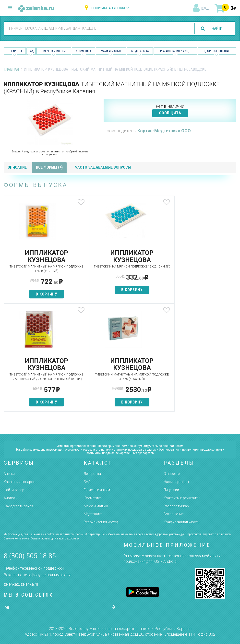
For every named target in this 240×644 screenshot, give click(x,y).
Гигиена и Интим (54, 51)
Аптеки (9, 474)
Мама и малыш (111, 51)
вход (205, 8)
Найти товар (14, 490)
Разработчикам (176, 506)
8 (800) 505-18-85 (30, 556)
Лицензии (171, 490)
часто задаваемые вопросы (103, 167)
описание (17, 167)
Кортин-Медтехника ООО (164, 131)
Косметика (83, 51)
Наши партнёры (176, 482)
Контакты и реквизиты (182, 498)
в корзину (42, 294)
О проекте (172, 474)
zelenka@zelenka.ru (21, 584)
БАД (31, 51)
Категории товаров (19, 482)
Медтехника (140, 51)
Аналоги (11, 498)
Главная (11, 69)
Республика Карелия (108, 8)
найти (216, 29)
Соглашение (174, 514)
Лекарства (15, 51)
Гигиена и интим (97, 490)
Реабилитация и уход (175, 51)
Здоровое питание (217, 51)
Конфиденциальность (182, 522)
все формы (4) (49, 167)
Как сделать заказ (18, 506)
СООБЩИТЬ (170, 113)
